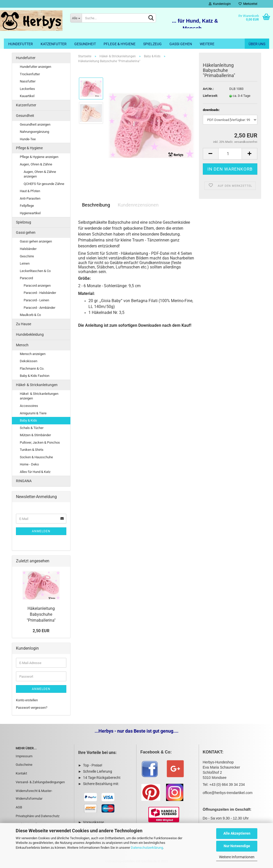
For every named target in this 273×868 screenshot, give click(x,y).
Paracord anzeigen (37, 286)
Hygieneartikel (30, 213)
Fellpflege (27, 206)
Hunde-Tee (28, 139)
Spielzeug (152, 44)
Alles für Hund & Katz (35, 472)
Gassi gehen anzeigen (36, 241)
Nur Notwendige (237, 846)
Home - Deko (29, 464)
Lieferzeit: (210, 96)
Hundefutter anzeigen (35, 67)
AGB (19, 807)
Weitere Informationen (237, 857)
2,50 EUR (41, 631)
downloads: (211, 110)
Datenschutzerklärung (147, 848)
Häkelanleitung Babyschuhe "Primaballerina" (41, 614)
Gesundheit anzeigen (35, 124)
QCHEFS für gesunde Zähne (44, 184)
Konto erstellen (27, 700)
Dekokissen (29, 361)
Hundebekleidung (30, 334)
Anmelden (41, 531)
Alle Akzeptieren (237, 833)
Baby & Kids (28, 420)
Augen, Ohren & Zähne (36, 164)
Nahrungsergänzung (34, 132)
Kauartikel (27, 96)
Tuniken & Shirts (32, 450)
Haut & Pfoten (30, 191)
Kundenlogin (220, 4)
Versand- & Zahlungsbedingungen (40, 782)
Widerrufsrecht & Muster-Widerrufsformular (34, 795)
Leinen (25, 263)
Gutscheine (24, 765)
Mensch (22, 345)
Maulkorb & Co (30, 315)
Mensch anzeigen (33, 354)
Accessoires (29, 406)
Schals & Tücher (32, 428)
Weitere (207, 44)
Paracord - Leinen (36, 300)
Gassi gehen (181, 44)
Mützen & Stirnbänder (35, 435)
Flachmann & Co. (32, 368)
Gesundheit (85, 44)
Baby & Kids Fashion (35, 376)
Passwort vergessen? (32, 708)
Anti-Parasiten (30, 198)
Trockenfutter (30, 74)
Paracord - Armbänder (39, 308)
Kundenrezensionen (138, 205)
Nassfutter (28, 81)
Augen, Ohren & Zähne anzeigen (40, 174)
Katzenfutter (54, 44)
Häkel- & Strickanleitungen (37, 385)
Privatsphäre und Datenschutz (38, 816)
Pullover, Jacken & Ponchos (40, 442)
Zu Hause (24, 324)
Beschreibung (96, 205)
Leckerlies (27, 89)
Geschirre (27, 256)
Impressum (24, 756)
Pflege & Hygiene (120, 44)
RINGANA (24, 481)
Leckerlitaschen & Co (35, 271)
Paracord (26, 278)
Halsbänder (28, 249)
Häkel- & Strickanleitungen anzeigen (39, 396)
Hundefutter (21, 44)
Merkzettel (248, 4)
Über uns (257, 44)
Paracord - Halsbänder (40, 293)
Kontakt (21, 773)
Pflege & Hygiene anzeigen (39, 157)
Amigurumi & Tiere (33, 413)
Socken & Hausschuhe (36, 457)
